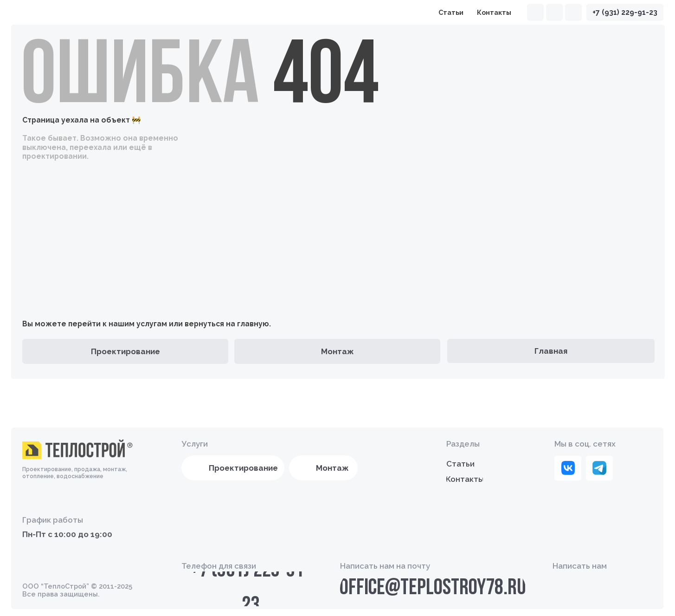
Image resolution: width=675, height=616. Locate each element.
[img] (573, 13)
